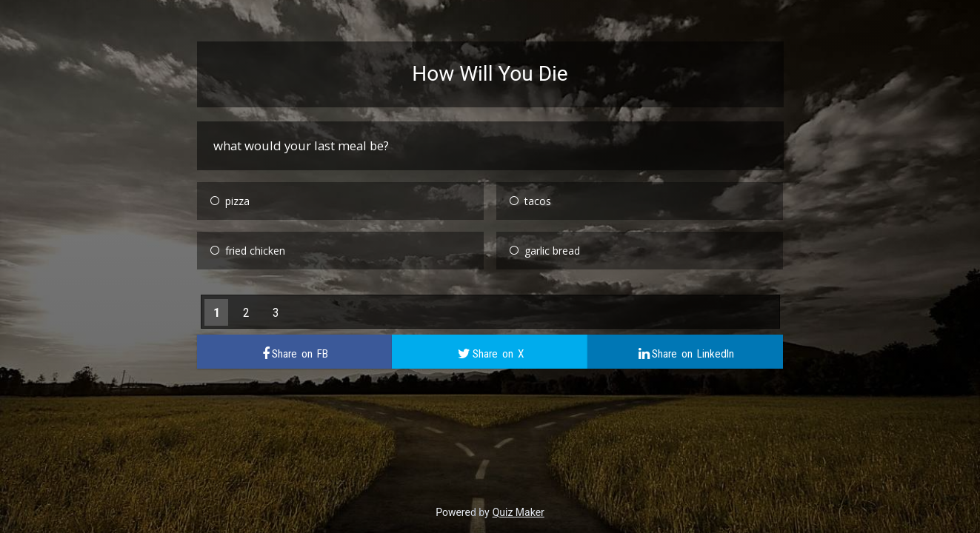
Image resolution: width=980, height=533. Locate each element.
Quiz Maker (519, 512)
